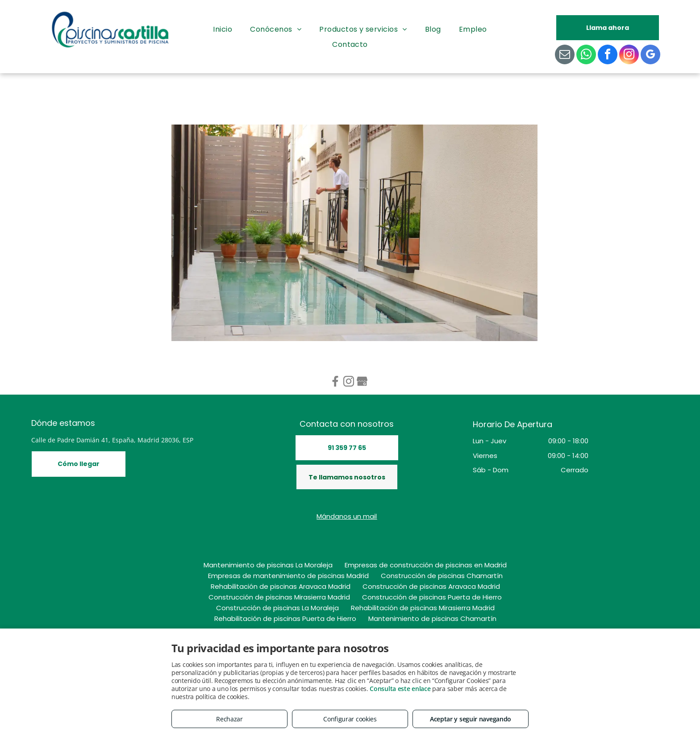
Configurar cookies (350, 719)
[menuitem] (223, 29)
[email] (565, 56)
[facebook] (608, 56)
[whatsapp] (586, 56)
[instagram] (629, 56)
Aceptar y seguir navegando (471, 719)
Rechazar (229, 719)
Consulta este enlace (400, 689)
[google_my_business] (650, 56)
